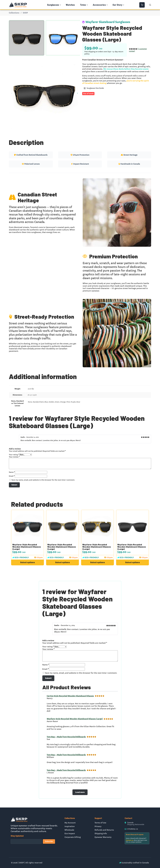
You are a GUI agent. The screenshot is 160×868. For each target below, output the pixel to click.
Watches (70, 5)
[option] (63, 38)
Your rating (14, 455)
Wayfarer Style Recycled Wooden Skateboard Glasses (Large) (27, 547)
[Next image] (77, 93)
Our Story (117, 5)
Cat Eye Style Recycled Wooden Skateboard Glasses (70, 696)
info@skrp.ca (133, 829)
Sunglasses (53, 5)
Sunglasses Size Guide (94, 88)
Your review (14, 457)
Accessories (99, 5)
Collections (14, 13)
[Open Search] (150, 5)
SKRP (25, 13)
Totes (83, 5)
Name (12, 472)
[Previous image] (12, 93)
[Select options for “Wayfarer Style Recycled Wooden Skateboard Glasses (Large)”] (27, 562)
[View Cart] (142, 5)
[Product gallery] (44, 93)
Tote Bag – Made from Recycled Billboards (66, 737)
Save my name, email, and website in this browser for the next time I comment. (43, 480)
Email (12, 476)
